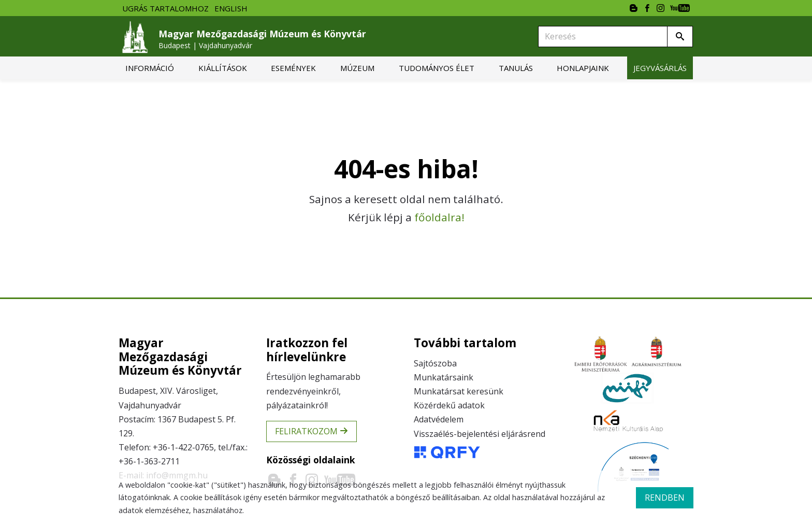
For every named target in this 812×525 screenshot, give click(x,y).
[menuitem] (150, 68)
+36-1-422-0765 (183, 447)
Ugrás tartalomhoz (165, 8)
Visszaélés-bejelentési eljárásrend (480, 434)
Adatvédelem (439, 419)
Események (293, 68)
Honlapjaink (583, 68)
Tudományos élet (437, 68)
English (231, 8)
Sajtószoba (435, 363)
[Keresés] (603, 37)
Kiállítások (223, 68)
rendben (665, 498)
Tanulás (516, 68)
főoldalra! (439, 217)
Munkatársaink (444, 377)
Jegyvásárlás (660, 68)
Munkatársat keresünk (459, 391)
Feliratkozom (311, 431)
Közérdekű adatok (449, 405)
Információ (150, 68)
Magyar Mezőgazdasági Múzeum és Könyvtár (262, 39)
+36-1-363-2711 (149, 461)
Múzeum (357, 68)
